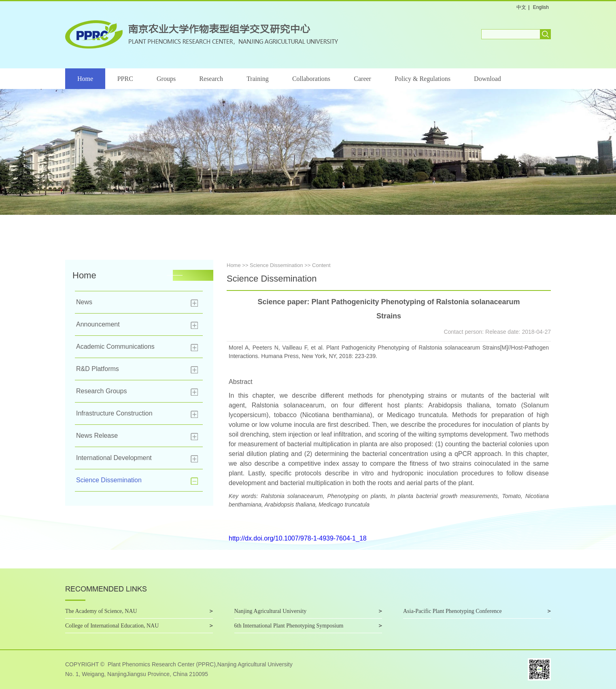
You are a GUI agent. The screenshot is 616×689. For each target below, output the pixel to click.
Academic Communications (115, 347)
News (84, 302)
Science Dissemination (109, 480)
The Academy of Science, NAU (101, 611)
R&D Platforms (98, 369)
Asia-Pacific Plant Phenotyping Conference (452, 611)
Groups (166, 79)
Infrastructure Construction (114, 413)
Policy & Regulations (423, 79)
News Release (97, 436)
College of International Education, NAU (112, 626)
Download (487, 79)
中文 (521, 7)
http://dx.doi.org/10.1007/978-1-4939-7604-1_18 (298, 538)
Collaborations (311, 79)
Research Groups (101, 391)
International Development (114, 458)
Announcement (98, 324)
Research (211, 79)
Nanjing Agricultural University (271, 611)
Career (362, 79)
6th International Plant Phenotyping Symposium (289, 626)
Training (258, 79)
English (541, 7)
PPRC (125, 79)
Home (85, 79)
